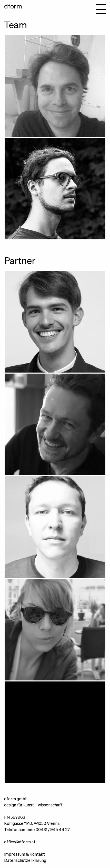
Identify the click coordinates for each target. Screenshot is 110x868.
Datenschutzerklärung (25, 861)
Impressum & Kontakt (24, 855)
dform (13, 7)
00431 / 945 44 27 (53, 830)
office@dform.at (20, 842)
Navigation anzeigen (101, 9)
